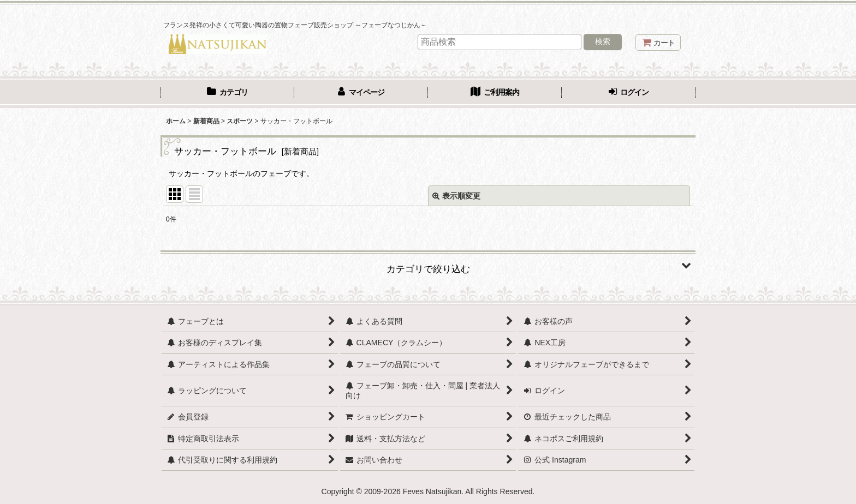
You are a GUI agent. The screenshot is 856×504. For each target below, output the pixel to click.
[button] (428, 265)
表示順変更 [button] (456, 196)
